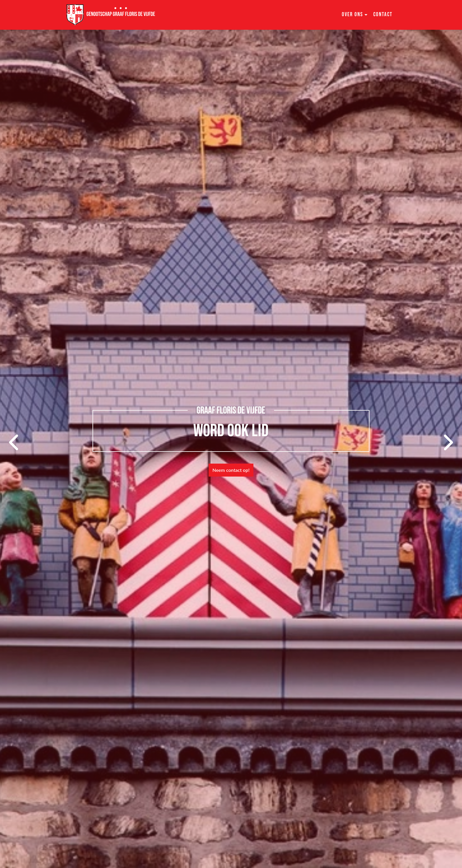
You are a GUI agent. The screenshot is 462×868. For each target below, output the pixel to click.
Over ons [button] (352, 15)
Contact (383, 15)
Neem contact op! (231, 470)
